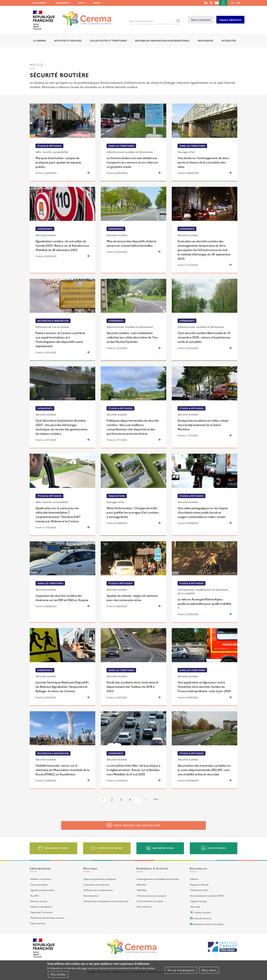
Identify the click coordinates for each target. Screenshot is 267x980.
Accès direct (40, 3)
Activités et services (68, 41)
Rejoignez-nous (56, 848)
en (238, 3)
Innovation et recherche (96, 885)
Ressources (63, 3)
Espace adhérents (230, 20)
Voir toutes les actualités (137, 825)
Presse (97, 3)
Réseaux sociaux (39, 901)
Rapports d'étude (199, 885)
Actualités (229, 41)
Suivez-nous (217, 848)
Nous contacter (201, 20)
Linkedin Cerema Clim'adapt (209, 924)
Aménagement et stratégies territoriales (158, 879)
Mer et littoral (144, 907)
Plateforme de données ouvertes (47, 918)
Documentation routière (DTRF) (207, 896)
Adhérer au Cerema (41, 879)
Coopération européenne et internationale (106, 901)
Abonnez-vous (163, 848)
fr (232, 3)
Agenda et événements (42, 890)
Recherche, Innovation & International (162, 41)
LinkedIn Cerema (203, 918)
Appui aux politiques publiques (100, 879)
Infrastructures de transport (152, 896)
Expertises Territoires (41, 912)
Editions (194, 879)
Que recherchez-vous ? (142, 21)
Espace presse (38, 923)
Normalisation (91, 896)
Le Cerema (40, 41)
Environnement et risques (150, 901)
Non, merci (209, 970)
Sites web (195, 907)
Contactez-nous (110, 848)
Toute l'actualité (39, 885)
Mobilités (142, 890)
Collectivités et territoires (108, 41)
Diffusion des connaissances (98, 890)
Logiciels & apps (199, 901)
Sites (81, 3)
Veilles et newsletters (41, 907)
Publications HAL (199, 890)
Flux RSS (35, 896)
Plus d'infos (58, 974)
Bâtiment (142, 885)
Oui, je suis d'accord (181, 970)
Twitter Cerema (202, 912)
